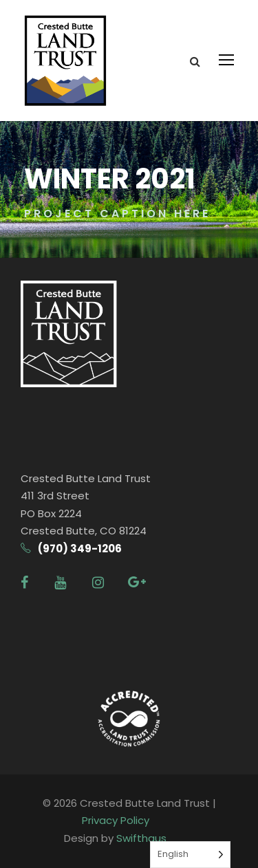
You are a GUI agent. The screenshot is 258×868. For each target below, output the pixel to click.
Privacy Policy (116, 820)
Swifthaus (141, 838)
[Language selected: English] (190, 855)
